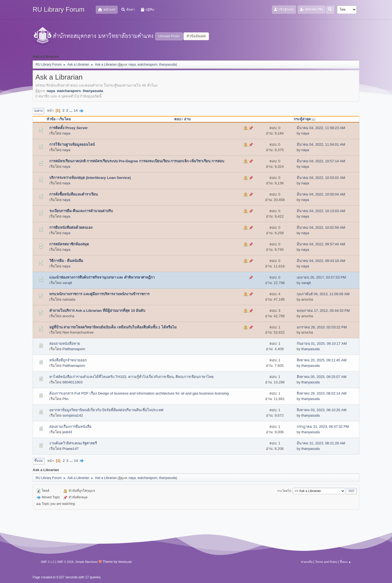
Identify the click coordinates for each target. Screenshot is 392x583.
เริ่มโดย (65, 119)
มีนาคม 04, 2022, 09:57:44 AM (321, 244)
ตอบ (178, 119)
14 (76, 110)
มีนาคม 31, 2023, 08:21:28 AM (321, 443)
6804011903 (72, 382)
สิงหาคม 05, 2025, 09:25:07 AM (322, 377)
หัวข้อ (51, 119)
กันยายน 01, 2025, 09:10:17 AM (322, 344)
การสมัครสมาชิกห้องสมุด (69, 244)
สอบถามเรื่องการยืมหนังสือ (70, 427)
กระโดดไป (284, 491)
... (71, 110)
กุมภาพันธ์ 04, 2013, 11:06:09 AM (323, 294)
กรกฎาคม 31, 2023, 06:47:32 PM (323, 427)
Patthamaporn (74, 349)
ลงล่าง (38, 111)
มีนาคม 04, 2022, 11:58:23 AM (321, 128)
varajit (67, 283)
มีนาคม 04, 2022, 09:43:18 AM (321, 261)
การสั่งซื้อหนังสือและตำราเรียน (73, 194)
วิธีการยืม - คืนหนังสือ (66, 261)
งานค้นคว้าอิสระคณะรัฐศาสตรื (73, 443)
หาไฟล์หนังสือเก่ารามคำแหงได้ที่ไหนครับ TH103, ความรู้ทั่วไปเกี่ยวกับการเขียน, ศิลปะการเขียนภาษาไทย (132, 377)
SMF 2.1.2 (48, 562)
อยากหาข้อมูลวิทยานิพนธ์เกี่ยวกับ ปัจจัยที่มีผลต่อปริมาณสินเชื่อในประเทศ (106, 410)
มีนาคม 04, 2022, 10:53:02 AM (321, 178)
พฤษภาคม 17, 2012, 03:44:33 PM (323, 311)
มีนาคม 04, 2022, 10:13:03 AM (321, 211)
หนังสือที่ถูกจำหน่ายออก (68, 360)
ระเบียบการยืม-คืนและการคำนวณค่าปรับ (81, 211)
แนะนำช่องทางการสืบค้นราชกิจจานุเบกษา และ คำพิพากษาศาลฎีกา (102, 277)
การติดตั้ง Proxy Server (69, 128)
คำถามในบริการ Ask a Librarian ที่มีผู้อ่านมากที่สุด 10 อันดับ (97, 311)
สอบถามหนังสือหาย (65, 344)
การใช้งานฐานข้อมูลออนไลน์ (72, 144)
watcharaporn (147, 65)
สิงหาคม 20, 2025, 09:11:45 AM (322, 360)
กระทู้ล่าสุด (305, 119)
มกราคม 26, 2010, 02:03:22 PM (322, 327)
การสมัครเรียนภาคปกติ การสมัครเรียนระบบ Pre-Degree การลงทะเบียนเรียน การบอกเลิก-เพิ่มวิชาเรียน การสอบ (137, 161)
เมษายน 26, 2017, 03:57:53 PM (321, 277)
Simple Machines (87, 562)
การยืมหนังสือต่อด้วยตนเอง (71, 228)
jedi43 (67, 432)
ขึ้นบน (39, 461)
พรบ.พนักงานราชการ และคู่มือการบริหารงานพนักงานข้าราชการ (99, 294)
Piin (65, 399)
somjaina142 (73, 415)
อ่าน (187, 119)
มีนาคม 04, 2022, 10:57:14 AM (321, 161)
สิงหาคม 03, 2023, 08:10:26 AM (322, 410)
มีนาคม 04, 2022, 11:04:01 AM (321, 144)
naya (132, 65)
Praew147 (71, 449)
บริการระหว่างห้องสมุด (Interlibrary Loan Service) (90, 178)
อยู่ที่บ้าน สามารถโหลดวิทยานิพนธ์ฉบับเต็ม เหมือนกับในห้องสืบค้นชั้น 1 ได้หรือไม (113, 327)
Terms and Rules (326, 562)
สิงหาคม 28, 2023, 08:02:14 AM (322, 393)
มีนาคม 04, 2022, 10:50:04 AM (321, 194)
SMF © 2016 (65, 562)
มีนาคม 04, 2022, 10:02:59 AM (321, 228)
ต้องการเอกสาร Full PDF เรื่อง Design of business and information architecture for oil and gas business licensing (139, 393)
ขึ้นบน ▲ (345, 562)
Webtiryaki (125, 562)
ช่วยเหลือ (307, 562)
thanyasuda (168, 65)
